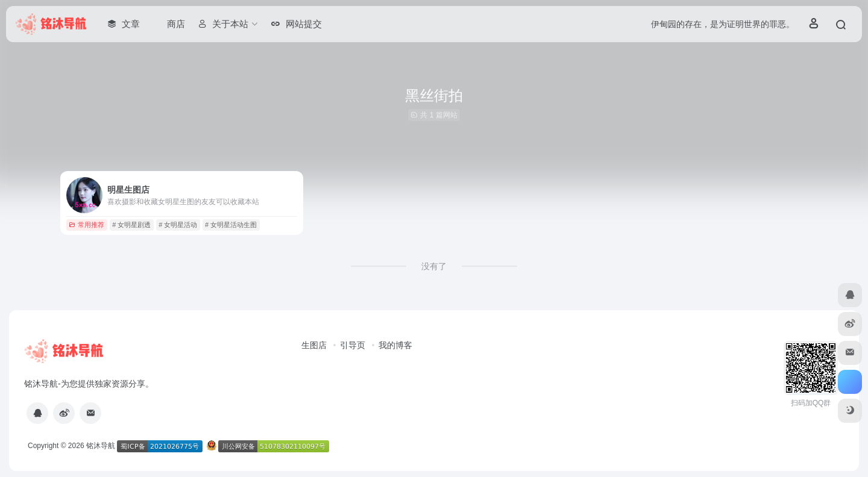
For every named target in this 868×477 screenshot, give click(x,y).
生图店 (314, 345)
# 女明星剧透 (131, 225)
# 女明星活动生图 (231, 225)
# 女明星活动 (178, 225)
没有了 (434, 266)
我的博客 (395, 345)
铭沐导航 (101, 446)
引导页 (353, 345)
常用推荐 (86, 225)
